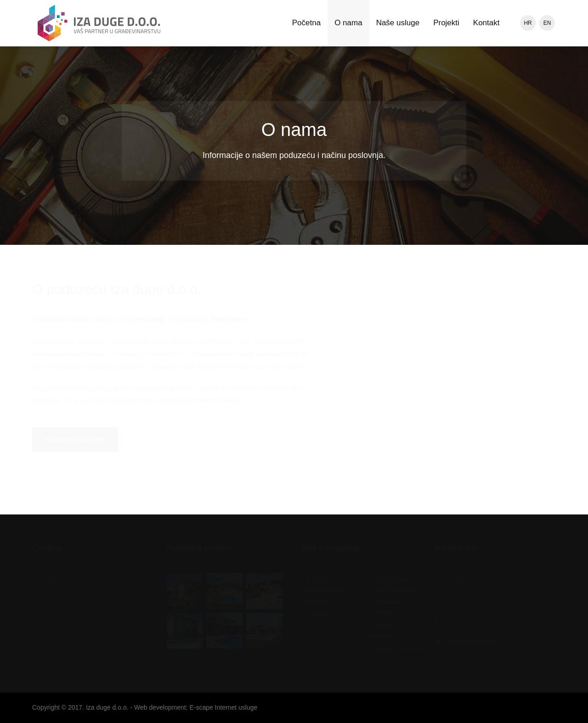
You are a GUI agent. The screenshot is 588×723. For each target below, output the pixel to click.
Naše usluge (398, 23)
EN (547, 23)
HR (528, 23)
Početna (306, 23)
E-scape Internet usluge (223, 707)
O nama (348, 23)
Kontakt (486, 23)
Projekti (446, 23)
